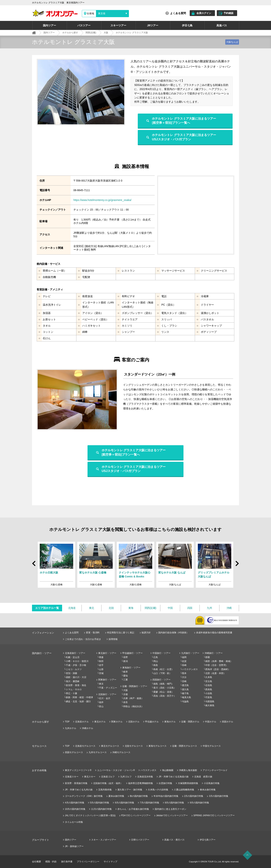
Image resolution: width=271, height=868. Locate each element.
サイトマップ (110, 862)
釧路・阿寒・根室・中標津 (79, 697)
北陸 (111, 608)
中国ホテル (211, 722)
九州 (209, 608)
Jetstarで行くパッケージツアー (172, 815)
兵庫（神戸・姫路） (133, 698)
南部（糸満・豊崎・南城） (219, 661)
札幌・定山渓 (73, 657)
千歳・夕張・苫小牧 (76, 665)
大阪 (126, 690)
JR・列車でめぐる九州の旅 (79, 790)
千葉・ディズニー (108, 688)
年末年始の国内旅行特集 (166, 796)
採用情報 (113, 639)
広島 (156, 657)
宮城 (101, 673)
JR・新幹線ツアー (74, 846)
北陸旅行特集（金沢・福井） (108, 783)
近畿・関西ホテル (190, 722)
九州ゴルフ (126, 777)
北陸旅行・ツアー (107, 694)
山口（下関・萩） (162, 673)
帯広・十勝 (72, 693)
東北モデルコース (110, 746)
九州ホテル (71, 728)
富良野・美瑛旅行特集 (76, 783)
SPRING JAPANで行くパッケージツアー (214, 815)
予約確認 (228, 13)
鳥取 (156, 665)
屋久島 (185, 689)
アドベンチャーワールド (215, 770)
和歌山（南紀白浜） (133, 706)
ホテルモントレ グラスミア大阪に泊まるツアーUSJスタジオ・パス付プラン (184, 137)
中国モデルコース (212, 746)
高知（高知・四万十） (165, 696)
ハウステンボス (190, 669)
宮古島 (209, 681)
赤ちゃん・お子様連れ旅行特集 (133, 809)
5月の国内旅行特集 (100, 803)
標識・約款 (51, 862)
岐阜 (126, 672)
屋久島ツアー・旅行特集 (130, 790)
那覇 (208, 657)
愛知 (126, 676)
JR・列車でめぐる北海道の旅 (174, 777)
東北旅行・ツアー (107, 653)
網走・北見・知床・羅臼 (78, 702)
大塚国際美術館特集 (188, 783)
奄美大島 (187, 697)
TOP (67, 722)
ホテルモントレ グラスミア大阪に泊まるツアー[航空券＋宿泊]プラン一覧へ (184, 121)
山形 (101, 669)
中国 (170, 608)
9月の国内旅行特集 (199, 803)
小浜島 (209, 693)
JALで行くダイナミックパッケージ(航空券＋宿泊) (90, 815)
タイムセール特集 (74, 822)
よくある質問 (178, 13)
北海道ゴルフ (108, 777)
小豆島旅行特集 (212, 783)
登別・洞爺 (72, 673)
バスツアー (84, 25)
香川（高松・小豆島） (165, 688)
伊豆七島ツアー (208, 840)
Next (237, 565)
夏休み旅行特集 (116, 796)
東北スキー (90, 777)
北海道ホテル (82, 722)
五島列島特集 (105, 790)
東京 (101, 684)
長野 (126, 657)
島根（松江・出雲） (164, 669)
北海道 (72, 608)
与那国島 (210, 702)
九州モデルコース (98, 752)
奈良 (126, 702)
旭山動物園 (168, 770)
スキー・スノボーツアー (104, 840)
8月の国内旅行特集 (175, 803)
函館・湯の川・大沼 (76, 677)
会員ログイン (204, 13)
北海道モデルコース (85, 746)
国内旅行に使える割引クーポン (171, 809)
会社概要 (37, 862)
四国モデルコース (74, 752)
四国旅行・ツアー (161, 680)
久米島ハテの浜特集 (158, 790)
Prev (34, 562)
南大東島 (210, 705)
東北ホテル (100, 722)
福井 (101, 702)
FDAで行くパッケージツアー (136, 815)
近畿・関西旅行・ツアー (135, 686)
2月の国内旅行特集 (194, 796)
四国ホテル (228, 722)
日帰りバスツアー (140, 840)
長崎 (184, 665)
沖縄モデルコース (121, 752)
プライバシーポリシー (88, 862)
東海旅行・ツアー (131, 668)
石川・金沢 (105, 698)
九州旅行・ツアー (190, 653)
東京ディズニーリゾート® (78, 770)
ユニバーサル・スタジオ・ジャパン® (116, 770)
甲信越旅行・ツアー (132, 653)
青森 (101, 657)
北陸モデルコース (134, 746)
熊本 (184, 673)
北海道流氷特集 (145, 777)
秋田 (101, 661)
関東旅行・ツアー (107, 680)
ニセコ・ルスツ (74, 669)
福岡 (184, 657)
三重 (126, 680)
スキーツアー (118, 25)
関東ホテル (117, 722)
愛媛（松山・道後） (164, 692)
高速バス (222, 25)
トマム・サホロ (74, 689)
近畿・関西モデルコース (185, 746)
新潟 (126, 661)
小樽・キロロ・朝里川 (77, 661)
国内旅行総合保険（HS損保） (173, 633)
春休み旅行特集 (208, 790)
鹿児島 (185, 685)
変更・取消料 (93, 633)
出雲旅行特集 (165, 783)
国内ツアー (49, 25)
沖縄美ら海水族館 (188, 770)
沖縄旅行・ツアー (214, 653)
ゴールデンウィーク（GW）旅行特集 (84, 796)
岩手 (101, 665)
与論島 (185, 702)
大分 (184, 677)
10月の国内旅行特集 (75, 809)
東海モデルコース (158, 746)
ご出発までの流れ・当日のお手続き (83, 639)
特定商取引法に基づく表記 (121, 633)
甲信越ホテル (152, 722)
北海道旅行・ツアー (75, 653)
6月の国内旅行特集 (124, 803)
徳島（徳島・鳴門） (164, 684)
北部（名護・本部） (215, 673)
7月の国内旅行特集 (150, 803)
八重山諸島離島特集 (184, 790)
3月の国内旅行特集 (219, 796)
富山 (101, 706)
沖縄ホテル (88, 728)
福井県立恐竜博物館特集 (141, 783)
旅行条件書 (67, 862)
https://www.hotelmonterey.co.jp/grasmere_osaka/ (102, 200)
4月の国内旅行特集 (75, 803)
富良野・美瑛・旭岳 (76, 685)
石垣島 (209, 685)
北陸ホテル (134, 722)
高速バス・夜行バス (174, 840)
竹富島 (209, 697)
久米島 (209, 677)
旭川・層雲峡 (73, 681)
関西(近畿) (150, 608)
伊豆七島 (187, 25)
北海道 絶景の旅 (203, 777)
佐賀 (184, 661)
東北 (92, 608)
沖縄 (229, 608)
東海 (131, 608)
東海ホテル (170, 722)
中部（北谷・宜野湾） (217, 665)
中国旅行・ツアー (161, 653)
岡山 (156, 661)
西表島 (209, 689)
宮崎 (184, 681)
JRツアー (153, 25)
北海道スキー (72, 777)
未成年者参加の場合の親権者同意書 (214, 633)
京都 (126, 694)
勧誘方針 (146, 633)
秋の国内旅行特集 (139, 796)
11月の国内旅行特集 (101, 809)
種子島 (185, 693)
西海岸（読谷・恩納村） (218, 669)
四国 (190, 608)
